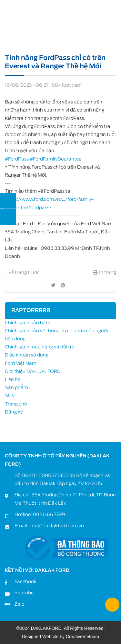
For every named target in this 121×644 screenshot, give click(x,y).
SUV (10, 395)
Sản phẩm (16, 387)
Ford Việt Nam (21, 363)
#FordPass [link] (17, 159)
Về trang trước (22, 272)
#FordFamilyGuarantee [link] (55, 159)
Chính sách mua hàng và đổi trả (40, 347)
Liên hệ (13, 379)
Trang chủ (16, 404)
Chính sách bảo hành (28, 323)
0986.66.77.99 (49, 514)
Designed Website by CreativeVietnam (60, 637)
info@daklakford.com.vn (57, 526)
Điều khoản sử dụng (27, 355)
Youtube (24, 593)
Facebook (25, 581)
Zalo (20, 604)
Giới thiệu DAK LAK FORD (33, 371)
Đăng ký (14, 412)
